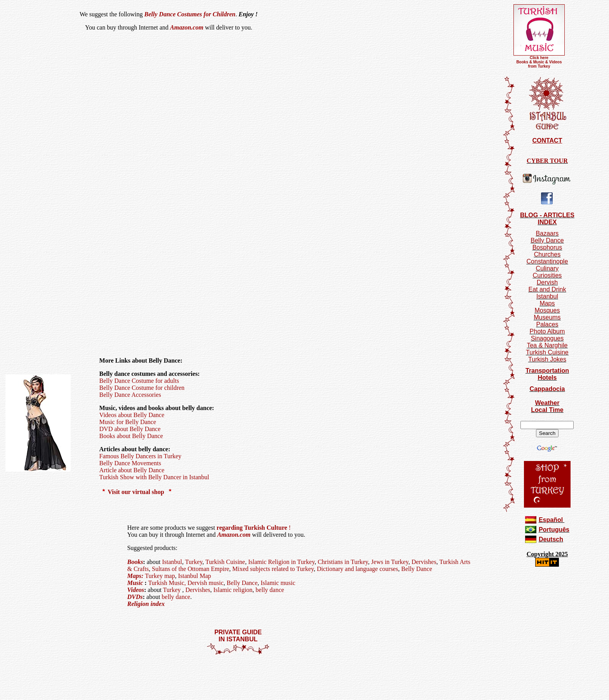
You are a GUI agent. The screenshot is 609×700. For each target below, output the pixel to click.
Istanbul (172, 562)
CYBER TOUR (547, 161)
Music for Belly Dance (128, 422)
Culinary (547, 268)
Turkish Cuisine (225, 562)
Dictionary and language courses (358, 569)
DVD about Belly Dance (130, 429)
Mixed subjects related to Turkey (273, 569)
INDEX (547, 222)
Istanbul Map (194, 576)
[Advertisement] (238, 678)
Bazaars (547, 233)
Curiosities (547, 275)
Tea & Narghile (547, 345)
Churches (547, 254)
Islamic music (278, 583)
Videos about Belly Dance (132, 415)
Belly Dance (416, 569)
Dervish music (206, 583)
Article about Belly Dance (132, 470)
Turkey (194, 562)
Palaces (547, 324)
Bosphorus (547, 247)
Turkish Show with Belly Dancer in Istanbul (154, 477)
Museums (547, 317)
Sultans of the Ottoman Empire (191, 569)
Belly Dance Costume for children (142, 388)
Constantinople (547, 261)
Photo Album (547, 331)
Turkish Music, (167, 583)
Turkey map (160, 576)
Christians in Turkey (343, 562)
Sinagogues (547, 338)
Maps (547, 303)
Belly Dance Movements (130, 463)
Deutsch (551, 539)
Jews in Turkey (390, 562)
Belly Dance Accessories (130, 395)
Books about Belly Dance (131, 436)
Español (551, 520)
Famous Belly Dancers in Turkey (141, 456)
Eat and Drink (547, 289)
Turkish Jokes (547, 359)
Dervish (547, 282)
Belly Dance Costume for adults (139, 381)
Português (554, 530)
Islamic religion (233, 590)
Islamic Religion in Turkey (281, 562)
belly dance (270, 590)
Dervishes (424, 562)
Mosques (547, 310)
